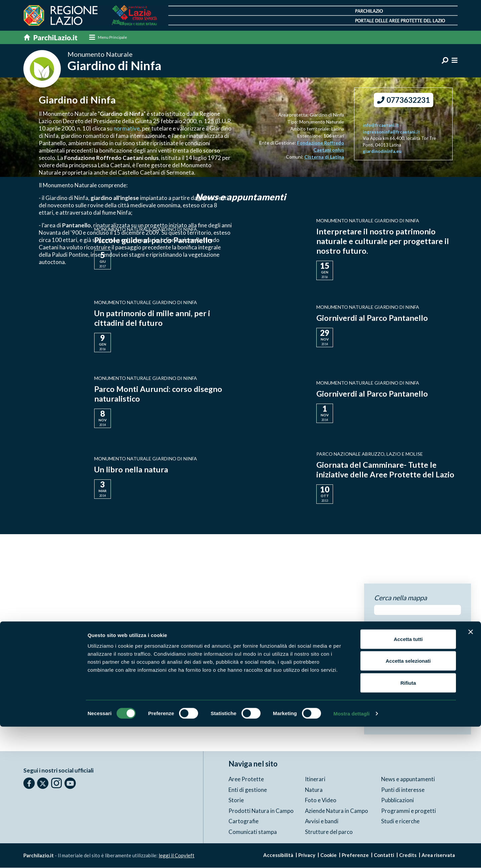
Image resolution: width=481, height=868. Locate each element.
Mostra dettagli (351, 855)
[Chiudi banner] (471, 773)
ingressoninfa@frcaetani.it (391, 132)
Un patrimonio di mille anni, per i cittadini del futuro (152, 318)
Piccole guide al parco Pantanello (154, 240)
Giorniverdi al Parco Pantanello (372, 318)
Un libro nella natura (131, 470)
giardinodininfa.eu (382, 152)
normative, (128, 129)
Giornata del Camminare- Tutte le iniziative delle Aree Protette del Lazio (386, 470)
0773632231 (404, 101)
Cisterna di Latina (324, 157)
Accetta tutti (408, 780)
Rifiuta (408, 824)
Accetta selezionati (408, 802)
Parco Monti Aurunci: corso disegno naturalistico (159, 394)
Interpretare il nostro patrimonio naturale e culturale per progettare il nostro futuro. (383, 242)
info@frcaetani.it (381, 126)
